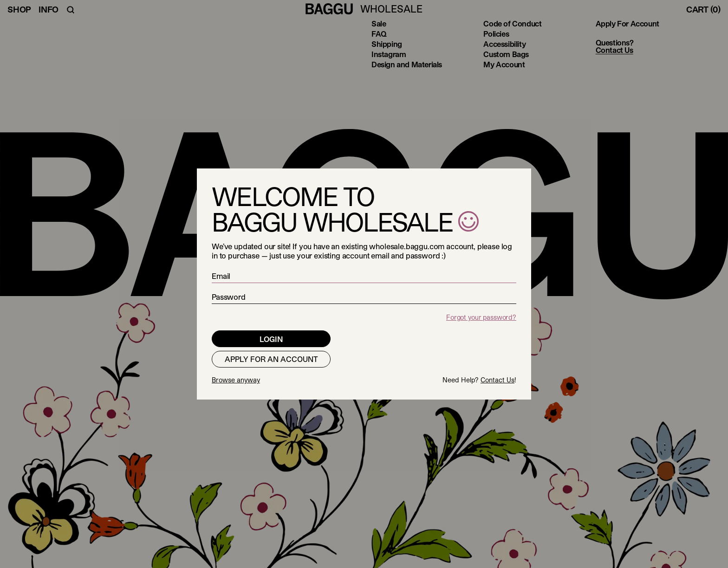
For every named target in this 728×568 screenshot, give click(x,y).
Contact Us (497, 380)
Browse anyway (236, 380)
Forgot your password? (481, 317)
